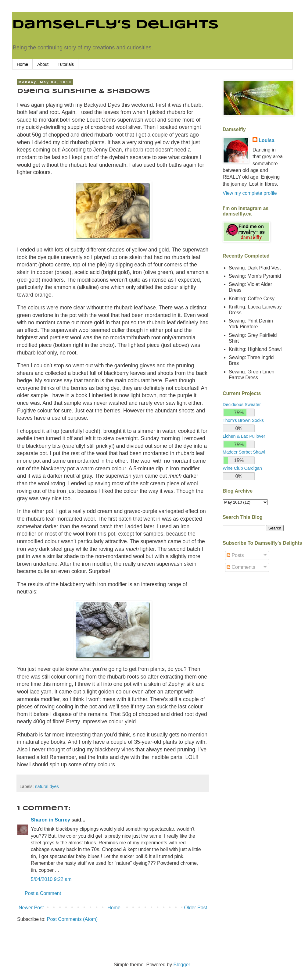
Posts (235, 555)
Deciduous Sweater (242, 404)
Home (22, 64)
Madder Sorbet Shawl (244, 452)
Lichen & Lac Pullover (244, 436)
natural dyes (47, 786)
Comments (241, 567)
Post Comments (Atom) (72, 919)
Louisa (267, 140)
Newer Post (31, 908)
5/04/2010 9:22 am (51, 879)
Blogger (181, 965)
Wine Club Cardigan (242, 468)
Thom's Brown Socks (243, 420)
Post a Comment (43, 893)
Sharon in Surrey (50, 820)
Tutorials (66, 64)
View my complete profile (250, 193)
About (43, 64)
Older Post (196, 908)
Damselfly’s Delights (115, 25)
